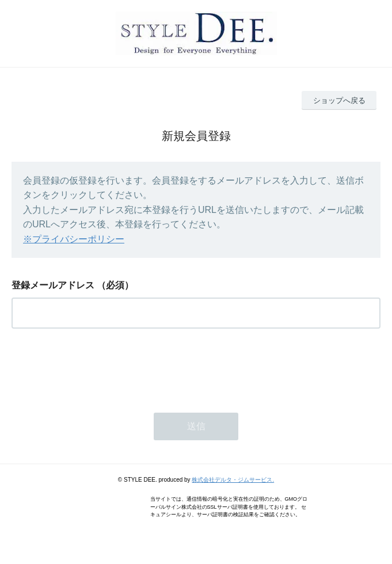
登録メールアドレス (53, 285)
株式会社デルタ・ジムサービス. (233, 480)
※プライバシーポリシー (74, 239)
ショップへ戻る (339, 100)
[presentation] (99, 367)
